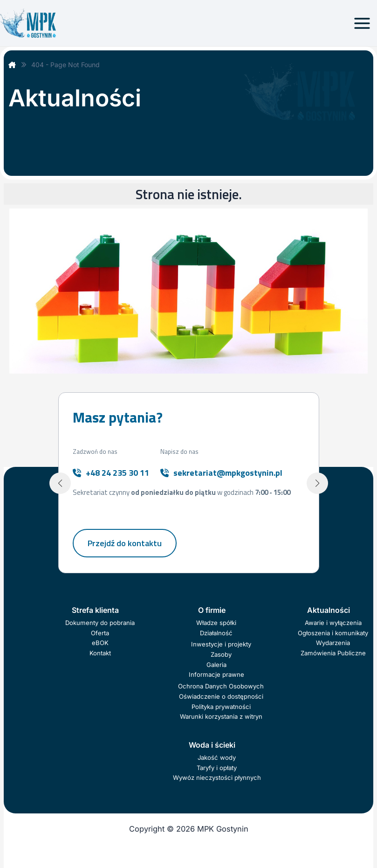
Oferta (100, 633)
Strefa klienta (95, 610)
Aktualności (329, 610)
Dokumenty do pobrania (100, 623)
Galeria (216, 665)
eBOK (100, 643)
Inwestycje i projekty (221, 644)
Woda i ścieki (212, 745)
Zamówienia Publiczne (333, 653)
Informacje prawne (216, 674)
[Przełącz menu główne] (362, 23)
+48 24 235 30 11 (117, 473)
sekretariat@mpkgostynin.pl (228, 473)
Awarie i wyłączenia (333, 623)
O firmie (212, 610)
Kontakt (100, 653)
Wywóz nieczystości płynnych (217, 778)
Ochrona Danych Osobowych (221, 686)
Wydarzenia (333, 643)
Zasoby (221, 654)
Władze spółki (216, 623)
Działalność (216, 633)
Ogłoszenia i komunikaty (333, 633)
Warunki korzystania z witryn (221, 716)
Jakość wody (217, 757)
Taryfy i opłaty (217, 768)
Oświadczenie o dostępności (221, 696)
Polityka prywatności (221, 707)
